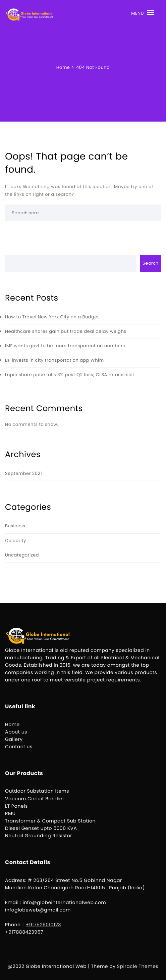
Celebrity (16, 541)
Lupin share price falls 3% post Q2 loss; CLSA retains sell (69, 375)
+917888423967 (24, 932)
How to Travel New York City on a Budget (52, 317)
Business (15, 526)
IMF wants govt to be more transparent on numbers (65, 346)
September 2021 (23, 473)
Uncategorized (22, 555)
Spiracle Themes (138, 966)
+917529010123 (44, 925)
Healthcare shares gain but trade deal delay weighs (66, 331)
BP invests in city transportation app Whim (54, 360)
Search (150, 263)
